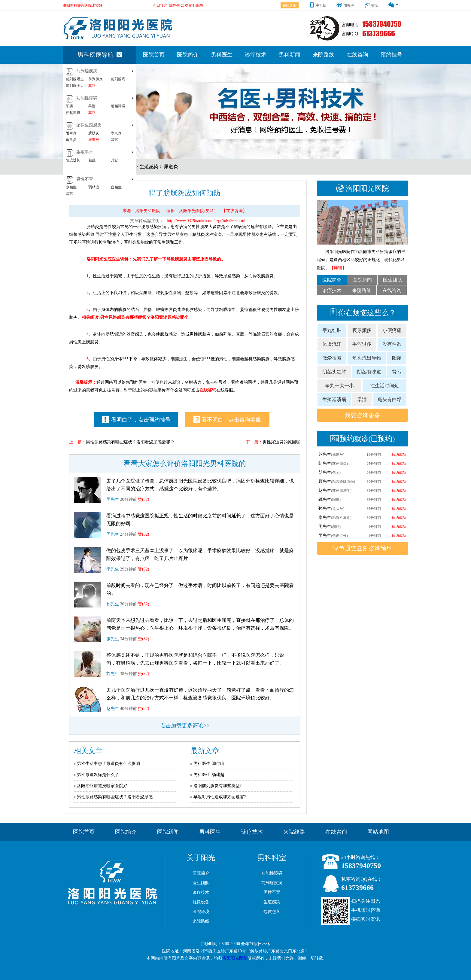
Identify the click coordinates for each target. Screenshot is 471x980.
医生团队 (393, 280)
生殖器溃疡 (334, 399)
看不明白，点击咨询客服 (227, 420)
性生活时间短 (384, 386)
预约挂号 (391, 55)
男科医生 (222, 55)
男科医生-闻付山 (209, 764)
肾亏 (397, 372)
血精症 (116, 187)
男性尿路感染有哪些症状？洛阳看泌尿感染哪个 (130, 442)
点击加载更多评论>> (185, 726)
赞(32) (143, 499)
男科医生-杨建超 (209, 775)
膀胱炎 (94, 133)
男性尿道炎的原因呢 (281, 442)
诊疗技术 (256, 55)
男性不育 (85, 179)
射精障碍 (118, 106)
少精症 (71, 187)
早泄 (92, 106)
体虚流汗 (332, 344)
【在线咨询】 (234, 211)
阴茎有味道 (369, 372)
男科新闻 (290, 55)
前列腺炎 (96, 79)
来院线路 (294, 832)
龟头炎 (71, 140)
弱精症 (94, 187)
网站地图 (378, 832)
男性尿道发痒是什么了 (98, 775)
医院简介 (188, 55)
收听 (371, 5)
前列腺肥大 (75, 86)
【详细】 (338, 268)
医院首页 (154, 55)
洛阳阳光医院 (235, 958)
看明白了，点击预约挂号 (136, 420)
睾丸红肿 (332, 330)
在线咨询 (357, 55)
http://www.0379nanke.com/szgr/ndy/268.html (206, 221)
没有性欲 (392, 344)
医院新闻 (362, 280)
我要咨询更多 (363, 415)
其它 (92, 86)
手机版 (318, 5)
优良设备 (201, 902)
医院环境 (201, 912)
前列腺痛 (118, 79)
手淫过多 (362, 344)
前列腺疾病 (87, 71)
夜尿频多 (362, 330)
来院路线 (324, 55)
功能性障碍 (87, 98)
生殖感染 (149, 167)
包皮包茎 (272, 912)
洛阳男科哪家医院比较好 (83, 5)
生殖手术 (85, 152)
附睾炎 (71, 133)
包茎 (92, 160)
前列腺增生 (75, 79)
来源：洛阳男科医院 (141, 211)
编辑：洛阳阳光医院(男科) (191, 211)
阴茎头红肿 (334, 372)
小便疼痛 (392, 330)
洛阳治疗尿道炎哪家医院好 (102, 786)
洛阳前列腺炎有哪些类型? (217, 786)
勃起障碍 (73, 113)
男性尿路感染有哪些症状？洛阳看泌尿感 (115, 797)
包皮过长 (73, 160)
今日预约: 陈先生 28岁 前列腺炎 (178, 5)
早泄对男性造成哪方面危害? (220, 797)
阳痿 (69, 106)
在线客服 (290, 5)
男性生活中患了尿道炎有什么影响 (108, 764)
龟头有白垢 (390, 399)
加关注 (345, 5)
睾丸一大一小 (339, 386)
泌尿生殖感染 (89, 125)
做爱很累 (332, 358)
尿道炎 (94, 140)
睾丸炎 (116, 133)
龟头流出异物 (367, 358)
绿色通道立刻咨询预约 (363, 548)
